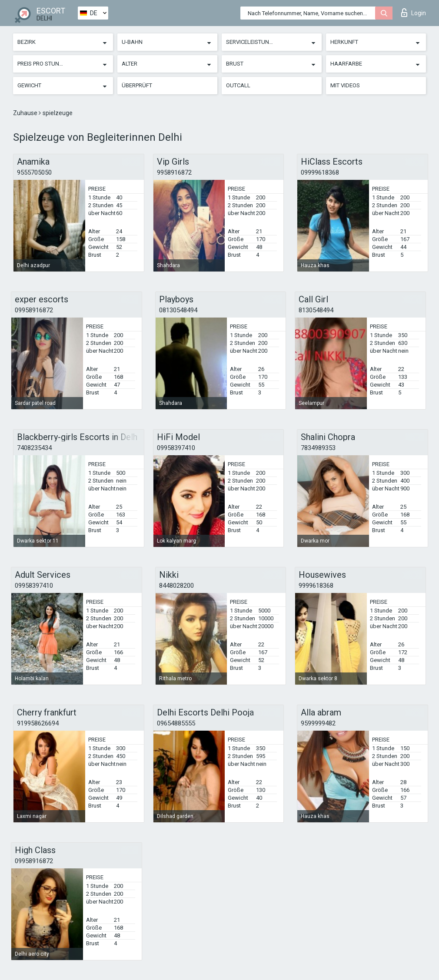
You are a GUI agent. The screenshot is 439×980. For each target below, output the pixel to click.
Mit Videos (345, 85)
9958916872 (174, 172)
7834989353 (318, 448)
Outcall (238, 85)
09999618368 (320, 172)
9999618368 (316, 586)
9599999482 (318, 723)
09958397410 (176, 448)
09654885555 (176, 723)
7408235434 (34, 448)
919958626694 (38, 723)
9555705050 (34, 172)
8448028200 (176, 586)
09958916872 (34, 310)
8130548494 (316, 310)
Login (414, 13)
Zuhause (26, 113)
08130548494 (178, 310)
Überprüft (137, 85)
